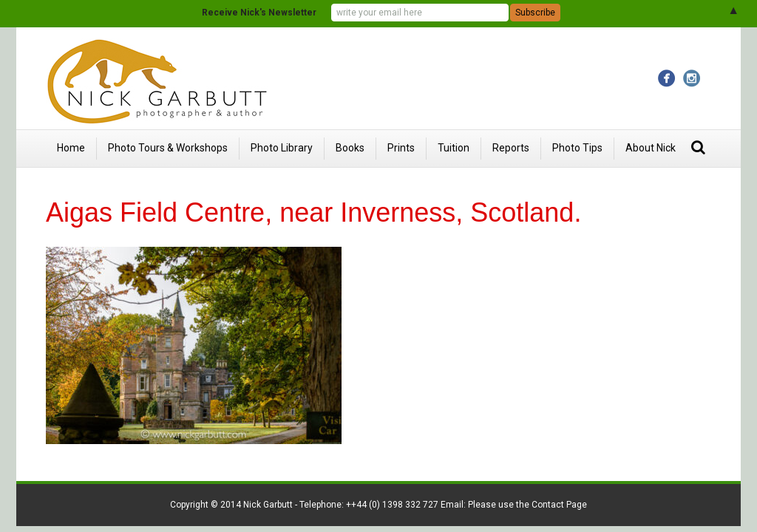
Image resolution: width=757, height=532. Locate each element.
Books (350, 148)
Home (71, 148)
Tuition (454, 148)
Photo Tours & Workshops (168, 148)
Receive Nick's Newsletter (259, 13)
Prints (401, 148)
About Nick (651, 148)
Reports (511, 148)
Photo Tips (577, 148)
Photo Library (282, 148)
